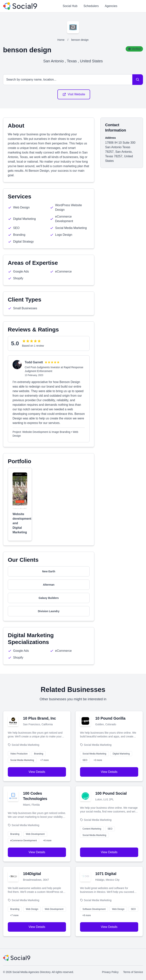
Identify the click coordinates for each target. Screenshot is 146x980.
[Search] (138, 80)
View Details (37, 772)
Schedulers (91, 6)
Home (61, 40)
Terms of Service (133, 972)
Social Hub (70, 6)
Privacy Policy (110, 972)
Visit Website (74, 94)
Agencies (111, 6)
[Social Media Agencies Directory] (20, 6)
